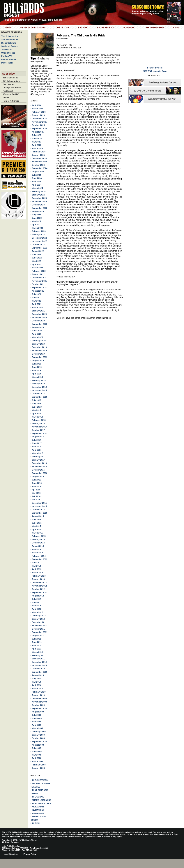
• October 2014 (38, 543)
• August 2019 (37, 360)
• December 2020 (39, 314)
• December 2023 (39, 198)
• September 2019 (39, 357)
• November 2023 (39, 201)
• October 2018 (38, 394)
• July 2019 (36, 364)
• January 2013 (38, 579)
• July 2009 (36, 715)
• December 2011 (39, 622)
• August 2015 (37, 516)
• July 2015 (36, 520)
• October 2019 (38, 354)
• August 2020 (37, 327)
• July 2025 (36, 135)
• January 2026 (38, 115)
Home (8, 27)
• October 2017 (38, 430)
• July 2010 (36, 679)
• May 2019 (36, 370)
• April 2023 (36, 225)
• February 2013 (38, 576)
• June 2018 (36, 407)
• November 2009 (39, 702)
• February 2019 (38, 380)
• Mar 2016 (36, 493)
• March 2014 (37, 553)
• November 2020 (39, 317)
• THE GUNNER (38, 797)
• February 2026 (38, 112)
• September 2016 (39, 473)
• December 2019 (39, 347)
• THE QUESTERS (39, 780)
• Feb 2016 (36, 496)
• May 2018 (36, 410)
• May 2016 (36, 486)
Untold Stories (8, 53)
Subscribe (8, 74)
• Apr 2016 (35, 490)
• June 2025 (36, 138)
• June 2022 (36, 258)
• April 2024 (36, 185)
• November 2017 (39, 427)
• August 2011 (37, 635)
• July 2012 (36, 599)
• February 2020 (38, 341)
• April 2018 (36, 413)
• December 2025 (39, 119)
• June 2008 (36, 751)
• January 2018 (38, 423)
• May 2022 (36, 261)
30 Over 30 (6, 50)
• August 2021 (37, 291)
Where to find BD (11, 94)
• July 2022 (36, 254)
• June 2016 (36, 483)
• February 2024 (38, 191)
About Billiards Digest (33, 27)
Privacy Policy (30, 854)
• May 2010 (36, 682)
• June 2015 (36, 523)
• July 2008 (36, 748)
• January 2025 (38, 155)
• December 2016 (39, 463)
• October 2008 (38, 738)
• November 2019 (39, 351)
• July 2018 (36, 400)
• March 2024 (37, 188)
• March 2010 (37, 689)
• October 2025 (38, 125)
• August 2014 (37, 546)
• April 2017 (36, 450)
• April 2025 (36, 145)
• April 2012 (36, 609)
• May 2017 (36, 447)
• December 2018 (39, 387)
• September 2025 (39, 128)
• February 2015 (38, 536)
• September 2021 (39, 288)
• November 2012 (39, 586)
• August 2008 (37, 745)
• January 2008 (38, 768)
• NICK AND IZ (37, 807)
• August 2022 (37, 251)
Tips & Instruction (10, 36)
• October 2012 (38, 589)
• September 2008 (39, 742)
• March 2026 (37, 109)
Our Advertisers (154, 27)
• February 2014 (38, 556)
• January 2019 (38, 384)
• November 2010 (39, 665)
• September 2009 (39, 708)
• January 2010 (38, 695)
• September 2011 (39, 632)
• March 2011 (37, 652)
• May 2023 (36, 221)
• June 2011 (36, 642)
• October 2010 (38, 669)
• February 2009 (38, 732)
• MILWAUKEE (37, 813)
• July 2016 (36, 480)
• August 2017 (37, 437)
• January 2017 (38, 460)
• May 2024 (36, 182)
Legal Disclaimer (11, 854)
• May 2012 (36, 606)
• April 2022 (36, 264)
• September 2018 (39, 397)
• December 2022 (39, 238)
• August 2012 (37, 596)
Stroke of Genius (9, 46)
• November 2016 (39, 466)
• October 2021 (38, 284)
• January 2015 (38, 539)
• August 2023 (37, 211)
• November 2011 (39, 626)
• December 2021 (39, 278)
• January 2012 (38, 619)
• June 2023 (36, 218)
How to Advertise (11, 101)
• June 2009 (36, 718)
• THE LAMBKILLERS (41, 803)
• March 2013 (37, 573)
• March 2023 (37, 228)
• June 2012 (36, 602)
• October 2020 (38, 321)
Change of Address (12, 88)
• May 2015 (36, 526)
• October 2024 (38, 165)
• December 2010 (39, 662)
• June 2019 (36, 367)
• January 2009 (38, 735)
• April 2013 (36, 569)
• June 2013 (36, 563)
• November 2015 (39, 506)
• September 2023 (39, 208)
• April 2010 (36, 685)
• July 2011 (36, 639)
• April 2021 (36, 304)
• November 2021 (39, 281)
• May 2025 (36, 142)
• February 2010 (38, 692)
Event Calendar (9, 59)
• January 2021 (38, 311)
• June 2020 (36, 331)
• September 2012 (39, 592)
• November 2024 (39, 162)
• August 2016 (37, 476)
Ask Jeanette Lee (10, 40)
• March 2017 (37, 453)
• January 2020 (38, 344)
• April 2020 (36, 334)
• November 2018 (39, 390)
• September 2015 (39, 513)
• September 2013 (39, 559)
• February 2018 (38, 420)
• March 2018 (37, 417)
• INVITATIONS (37, 810)
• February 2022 (38, 271)
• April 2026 (36, 105)
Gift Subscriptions (11, 81)
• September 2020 (39, 324)
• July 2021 (36, 294)
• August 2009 (37, 712)
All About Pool (105, 27)
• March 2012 (37, 612)
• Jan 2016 (35, 500)
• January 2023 (38, 235)
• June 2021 (36, 297)
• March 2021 (37, 307)
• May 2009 (36, 722)
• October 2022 (38, 244)
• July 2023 (36, 215)
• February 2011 (38, 655)
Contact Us (62, 27)
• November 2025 (39, 122)
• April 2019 (36, 374)
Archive (83, 27)
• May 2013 (36, 566)
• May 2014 (36, 549)
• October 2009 (38, 705)
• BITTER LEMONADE (41, 800)
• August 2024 (37, 172)
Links (176, 27)
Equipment (129, 27)
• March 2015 (37, 533)
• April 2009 (36, 725)
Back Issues (9, 84)
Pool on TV (7, 56)
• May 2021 (36, 301)
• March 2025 (37, 148)
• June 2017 (36, 443)
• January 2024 (38, 195)
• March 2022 (37, 268)
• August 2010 (37, 675)
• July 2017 (36, 440)
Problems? (8, 91)
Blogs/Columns (9, 43)
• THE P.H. (35, 823)
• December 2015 (39, 503)
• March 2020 (37, 337)
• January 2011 (38, 659)
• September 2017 (39, 433)
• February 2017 (38, 457)
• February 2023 (38, 231)
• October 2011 (38, 629)
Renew (6, 98)
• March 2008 (37, 761)
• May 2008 (36, 755)
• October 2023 (38, 205)
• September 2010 (39, 672)
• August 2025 (37, 132)
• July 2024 (36, 175)
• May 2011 (36, 645)
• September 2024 (39, 168)
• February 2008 (38, 765)
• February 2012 (38, 616)
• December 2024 (39, 158)
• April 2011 (36, 649)
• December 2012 (39, 582)
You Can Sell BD (11, 78)
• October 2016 (38, 470)
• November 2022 (39, 241)
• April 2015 (36, 529)
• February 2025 (38, 152)
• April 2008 (36, 758)
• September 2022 (39, 248)
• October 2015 (38, 510)
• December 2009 (39, 698)
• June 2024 (36, 178)
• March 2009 (37, 728)
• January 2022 (38, 274)
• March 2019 (37, 377)
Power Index (7, 63)
